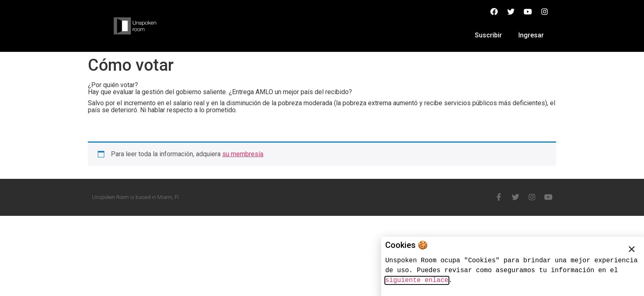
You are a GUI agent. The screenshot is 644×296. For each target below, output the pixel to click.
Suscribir (488, 35)
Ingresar (531, 35)
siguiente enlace (417, 280)
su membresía (243, 154)
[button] (632, 249)
